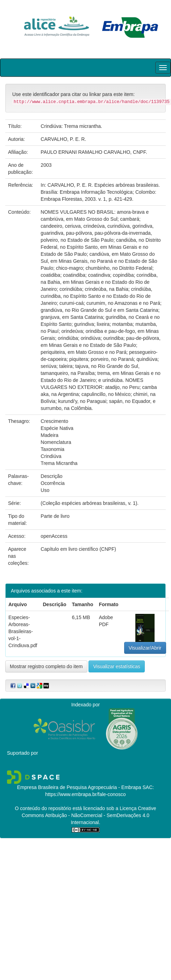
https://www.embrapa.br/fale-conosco (85, 794)
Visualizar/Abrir (145, 648)
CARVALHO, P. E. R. (63, 139)
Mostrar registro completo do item (46, 666)
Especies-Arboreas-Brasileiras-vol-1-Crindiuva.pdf (23, 631)
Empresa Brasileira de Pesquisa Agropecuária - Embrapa (79, 787)
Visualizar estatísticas (116, 666)
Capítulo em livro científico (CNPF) (78, 549)
